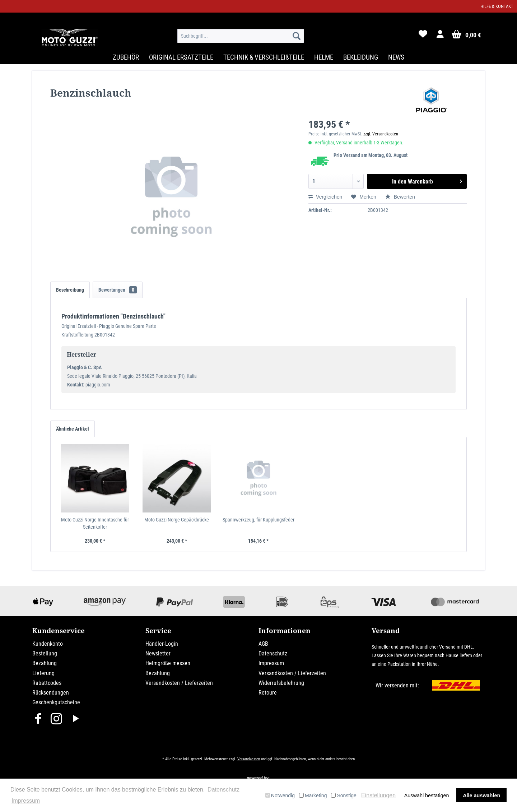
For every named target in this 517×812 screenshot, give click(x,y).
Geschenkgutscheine (56, 702)
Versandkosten (249, 759)
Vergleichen (325, 197)
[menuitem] (241, 36)
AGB (263, 644)
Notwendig (280, 795)
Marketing (313, 795)
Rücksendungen (51, 693)
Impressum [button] (26, 801)
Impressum (271, 663)
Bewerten (400, 197)
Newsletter (158, 653)
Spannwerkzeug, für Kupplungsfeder (258, 520)
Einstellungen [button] (378, 795)
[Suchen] (297, 36)
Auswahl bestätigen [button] (427, 795)
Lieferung (43, 673)
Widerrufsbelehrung (281, 683)
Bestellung (45, 653)
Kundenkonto (48, 644)
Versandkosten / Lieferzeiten (179, 683)
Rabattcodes (47, 683)
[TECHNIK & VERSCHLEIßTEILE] (264, 57)
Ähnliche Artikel (73, 429)
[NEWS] (396, 57)
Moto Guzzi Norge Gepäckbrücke (177, 520)
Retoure (268, 693)
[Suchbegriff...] (241, 36)
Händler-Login (162, 644)
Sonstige (344, 795)
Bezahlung (45, 663)
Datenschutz (273, 653)
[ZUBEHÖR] (126, 57)
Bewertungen (118, 290)
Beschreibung (70, 290)
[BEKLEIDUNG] (361, 57)
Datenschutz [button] (223, 790)
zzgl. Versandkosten (381, 134)
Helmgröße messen (168, 663)
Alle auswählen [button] (481, 795)
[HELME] (324, 57)
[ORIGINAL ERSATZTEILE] (181, 57)
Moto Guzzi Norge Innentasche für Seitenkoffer (95, 523)
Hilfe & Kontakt (497, 6)
